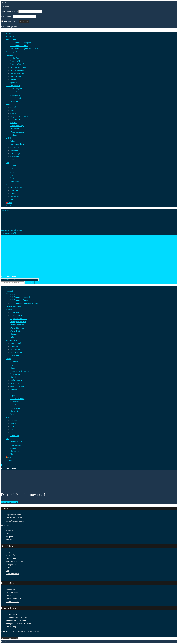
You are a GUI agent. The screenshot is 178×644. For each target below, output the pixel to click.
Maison (9, 568)
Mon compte (10, 596)
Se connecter (24, 21)
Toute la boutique (12, 574)
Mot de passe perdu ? (9, 26)
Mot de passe (7, 16)
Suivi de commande (13, 599)
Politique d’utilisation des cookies (19, 623)
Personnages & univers (14, 561)
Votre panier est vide (9, 277)
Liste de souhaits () (9, 233)
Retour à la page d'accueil (9, 502)
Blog (8, 577)
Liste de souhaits (12, 592)
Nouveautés (10, 555)
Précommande (11, 558)
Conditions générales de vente (17, 617)
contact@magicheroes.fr (15, 521)
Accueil (9, 552)
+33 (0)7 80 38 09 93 (14, 518)
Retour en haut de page (10, 638)
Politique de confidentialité (16, 620)
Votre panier (10, 589)
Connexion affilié (12, 602)
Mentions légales (12, 627)
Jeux (7, 571)
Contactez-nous (12, 614)
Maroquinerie (11, 564)
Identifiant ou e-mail (9, 11)
